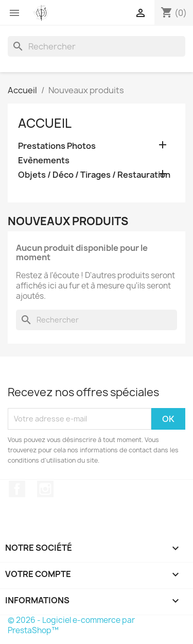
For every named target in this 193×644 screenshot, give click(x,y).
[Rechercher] (97, 46)
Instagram (45, 489)
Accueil (45, 123)
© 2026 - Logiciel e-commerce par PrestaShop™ (71, 625)
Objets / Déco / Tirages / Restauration (94, 175)
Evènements (44, 160)
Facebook (17, 489)
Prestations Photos (57, 146)
